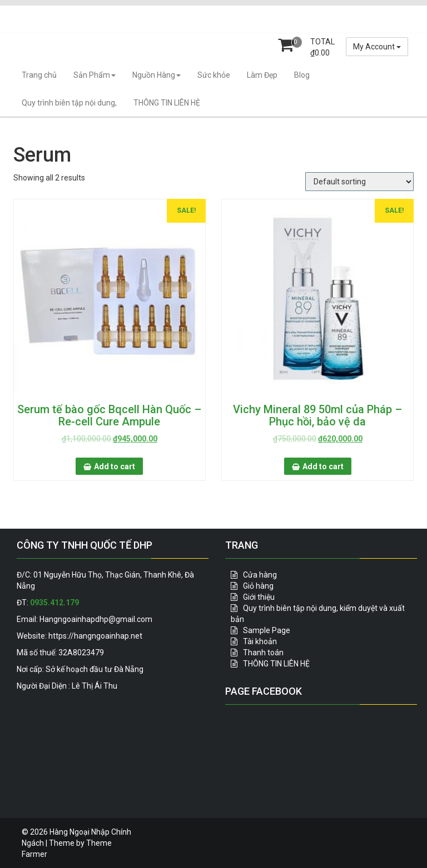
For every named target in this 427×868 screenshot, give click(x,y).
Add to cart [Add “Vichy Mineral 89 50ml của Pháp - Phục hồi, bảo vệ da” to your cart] (323, 466)
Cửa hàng (260, 575)
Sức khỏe (214, 75)
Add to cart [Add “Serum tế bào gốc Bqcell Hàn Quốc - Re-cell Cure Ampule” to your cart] (115, 466)
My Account (377, 47)
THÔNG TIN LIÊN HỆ (167, 103)
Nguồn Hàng (157, 75)
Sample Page (267, 630)
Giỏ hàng (258, 586)
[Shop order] (359, 182)
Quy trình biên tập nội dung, (69, 103)
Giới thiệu (259, 597)
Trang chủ (39, 75)
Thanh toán (263, 653)
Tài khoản (260, 641)
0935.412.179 (54, 603)
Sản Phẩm (95, 75)
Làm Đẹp (262, 75)
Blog (302, 75)
